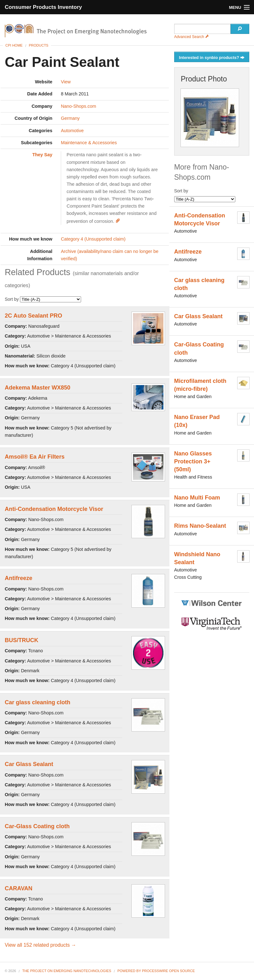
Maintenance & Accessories (89, 143)
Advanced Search (192, 37)
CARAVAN (19, 888)
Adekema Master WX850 (38, 388)
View (66, 82)
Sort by (43, 299)
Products (39, 45)
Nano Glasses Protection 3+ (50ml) (193, 461)
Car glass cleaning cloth (38, 702)
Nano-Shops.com (78, 106)
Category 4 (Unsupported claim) (93, 239)
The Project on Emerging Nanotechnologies (67, 971)
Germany (70, 118)
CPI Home (14, 45)
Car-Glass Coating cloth (37, 826)
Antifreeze (19, 578)
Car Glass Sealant (29, 764)
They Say (42, 155)
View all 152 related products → (41, 945)
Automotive (72, 131)
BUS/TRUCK (22, 640)
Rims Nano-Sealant (200, 526)
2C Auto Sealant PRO (33, 316)
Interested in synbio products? (212, 58)
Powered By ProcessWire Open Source (156, 971)
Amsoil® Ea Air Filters (35, 457)
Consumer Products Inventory (43, 7)
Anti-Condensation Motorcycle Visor (54, 509)
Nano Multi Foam (197, 498)
